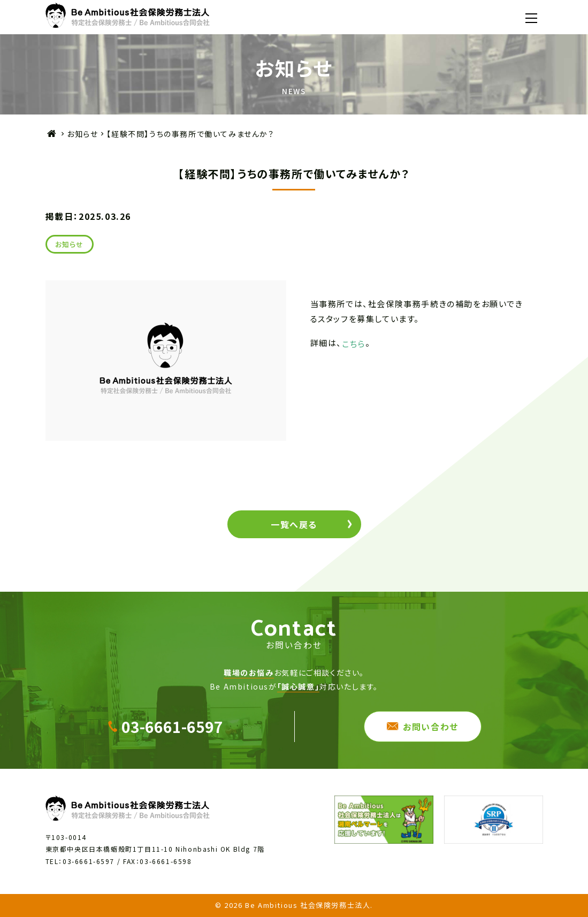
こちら (354, 343)
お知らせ (82, 134)
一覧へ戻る (294, 524)
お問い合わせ (431, 727)
